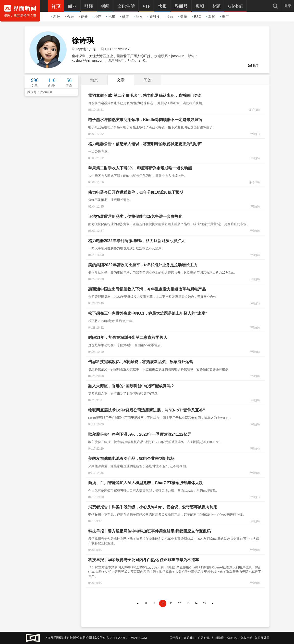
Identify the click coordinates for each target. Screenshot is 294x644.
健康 (124, 17)
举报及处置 (262, 638)
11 (171, 603)
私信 (253, 66)
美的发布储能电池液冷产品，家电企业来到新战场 (131, 459)
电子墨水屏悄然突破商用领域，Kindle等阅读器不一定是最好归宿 (145, 120)
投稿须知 (232, 638)
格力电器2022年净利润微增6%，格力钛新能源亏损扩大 (137, 241)
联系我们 (190, 638)
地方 (138, 17)
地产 (97, 17)
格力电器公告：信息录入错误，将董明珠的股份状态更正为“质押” (145, 144)
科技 (56, 17)
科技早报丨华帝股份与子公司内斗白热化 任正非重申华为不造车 (144, 560)
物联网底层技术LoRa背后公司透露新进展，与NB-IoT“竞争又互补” (147, 410)
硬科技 (154, 17)
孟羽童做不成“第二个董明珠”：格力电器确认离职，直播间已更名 (145, 95)
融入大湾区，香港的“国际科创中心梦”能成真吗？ (131, 386)
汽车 (111, 17)
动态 (94, 80)
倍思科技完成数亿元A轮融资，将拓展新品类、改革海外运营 (141, 362)
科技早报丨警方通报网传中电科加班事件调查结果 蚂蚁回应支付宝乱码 (149, 531)
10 (163, 603)
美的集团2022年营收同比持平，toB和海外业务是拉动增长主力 (143, 265)
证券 (83, 17)
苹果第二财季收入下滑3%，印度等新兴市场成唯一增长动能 (140, 168)
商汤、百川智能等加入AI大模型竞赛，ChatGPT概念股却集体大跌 (146, 483)
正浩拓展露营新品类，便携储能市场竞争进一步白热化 (135, 217)
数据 (183, 17)
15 (204, 603)
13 (188, 603)
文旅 (169, 17)
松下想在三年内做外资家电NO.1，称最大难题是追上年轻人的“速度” (148, 313)
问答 (147, 80)
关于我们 (175, 638)
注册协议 (218, 638)
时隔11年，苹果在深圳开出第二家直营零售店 (128, 338)
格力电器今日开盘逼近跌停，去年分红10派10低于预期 (136, 192)
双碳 (211, 17)
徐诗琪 (83, 41)
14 (196, 603)
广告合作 (204, 638)
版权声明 (246, 638)
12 (179, 603)
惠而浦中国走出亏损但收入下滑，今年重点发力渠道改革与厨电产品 (147, 289)
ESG (197, 17)
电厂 (224, 17)
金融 (70, 17)
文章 (121, 80)
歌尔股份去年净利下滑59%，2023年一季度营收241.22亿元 (140, 434)
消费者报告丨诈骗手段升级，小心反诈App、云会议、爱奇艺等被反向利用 (153, 507)
